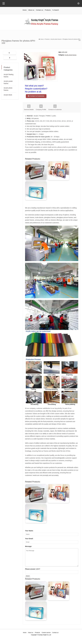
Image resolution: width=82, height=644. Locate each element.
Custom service (46, 633)
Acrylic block (8, 95)
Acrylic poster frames (8, 82)
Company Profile (41, 107)
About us (31, 10)
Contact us (39, 10)
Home (25, 10)
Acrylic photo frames (71, 55)
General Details (29, 107)
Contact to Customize (37, 96)
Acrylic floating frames (9, 76)
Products (48, 10)
